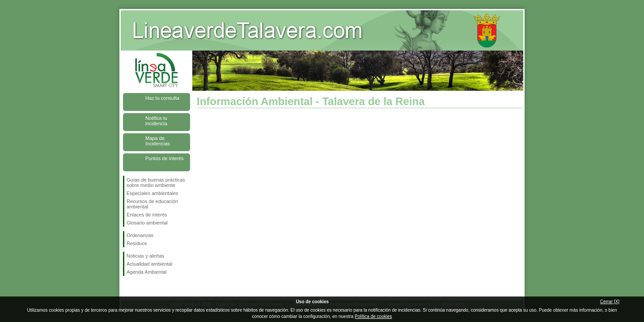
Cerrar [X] (610, 302)
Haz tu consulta (162, 98)
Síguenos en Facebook (128, 290)
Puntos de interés (165, 158)
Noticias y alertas (145, 256)
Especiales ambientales (153, 193)
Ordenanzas (140, 235)
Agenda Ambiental (146, 272)
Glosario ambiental (147, 223)
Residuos (137, 243)
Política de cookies (373, 316)
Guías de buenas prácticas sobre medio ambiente (156, 182)
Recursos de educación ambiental (152, 204)
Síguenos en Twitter (143, 290)
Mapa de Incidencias (158, 141)
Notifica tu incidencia (156, 121)
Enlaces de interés (147, 215)
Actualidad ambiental (149, 264)
